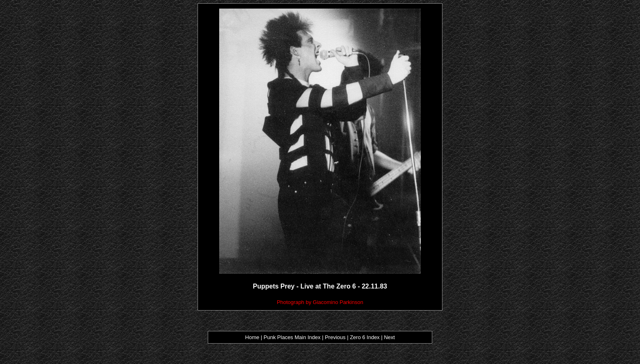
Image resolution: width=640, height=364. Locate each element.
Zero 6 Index (365, 337)
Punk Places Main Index (292, 337)
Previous (336, 337)
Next (390, 337)
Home (252, 337)
